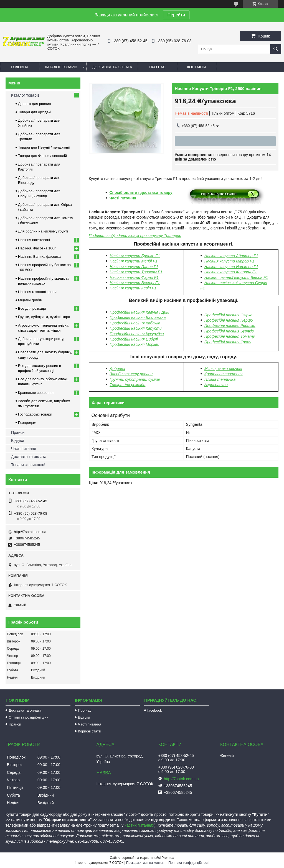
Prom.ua (168, 858)
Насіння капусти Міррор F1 (229, 261)
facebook (155, 710)
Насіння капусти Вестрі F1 (135, 283)
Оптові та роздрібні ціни (29, 717)
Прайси (18, 432)
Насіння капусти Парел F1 (134, 267)
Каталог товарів (61, 67)
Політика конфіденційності (189, 863)
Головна (20, 67)
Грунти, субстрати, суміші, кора (44, 317)
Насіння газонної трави (37, 292)
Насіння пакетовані (34, 240)
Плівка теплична (220, 379)
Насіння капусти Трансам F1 (136, 272)
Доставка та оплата (112, 67)
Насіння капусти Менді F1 (133, 261)
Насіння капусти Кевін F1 (133, 288)
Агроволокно (216, 385)
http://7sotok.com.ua (30, 532)
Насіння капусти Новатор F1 (231, 267)
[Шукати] (276, 49)
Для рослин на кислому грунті (43, 231)
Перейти (176, 15)
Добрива (117, 369)
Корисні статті (90, 731)
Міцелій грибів (30, 300)
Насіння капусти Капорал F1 (231, 272)
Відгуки (18, 441)
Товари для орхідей (34, 112)
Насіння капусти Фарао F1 (134, 277)
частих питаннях (139, 825)
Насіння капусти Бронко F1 (135, 256)
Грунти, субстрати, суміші (135, 379)
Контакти (197, 67)
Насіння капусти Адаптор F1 (231, 256)
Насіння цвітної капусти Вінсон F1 (236, 277)
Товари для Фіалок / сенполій (42, 156)
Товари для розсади (127, 385)
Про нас (157, 67)
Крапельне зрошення (224, 374)
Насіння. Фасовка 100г (37, 248)
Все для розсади (32, 308)
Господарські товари (35, 414)
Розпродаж (27, 423)
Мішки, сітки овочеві (223, 369)
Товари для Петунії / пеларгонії (44, 147)
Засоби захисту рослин (131, 374)
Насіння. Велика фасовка (39, 257)
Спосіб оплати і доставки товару (141, 192)
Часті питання (123, 198)
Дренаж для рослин (35, 104)
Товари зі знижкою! (28, 465)
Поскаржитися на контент (146, 863)
